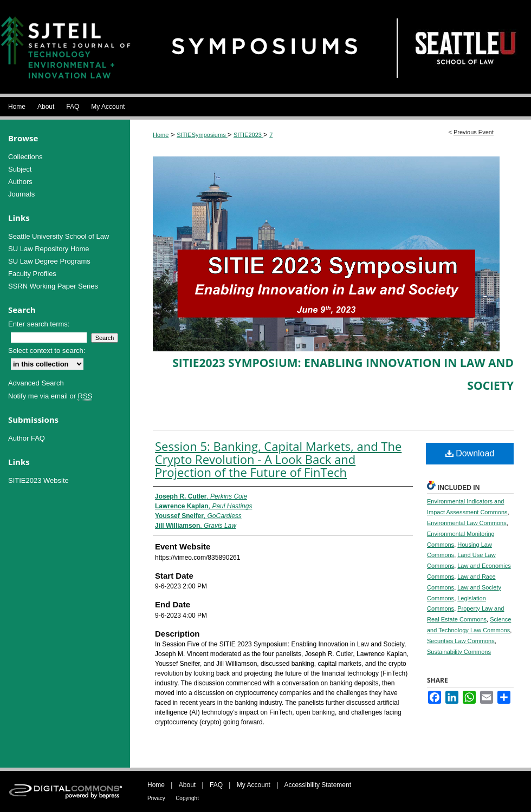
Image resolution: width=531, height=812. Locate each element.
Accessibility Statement (318, 785)
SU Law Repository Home (49, 249)
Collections (25, 157)
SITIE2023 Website (38, 480)
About (187, 785)
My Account (254, 785)
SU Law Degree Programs (49, 261)
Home (161, 135)
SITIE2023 (248, 135)
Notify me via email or (50, 396)
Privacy (156, 798)
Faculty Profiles (32, 274)
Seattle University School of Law (59, 236)
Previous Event (474, 132)
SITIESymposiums (202, 135)
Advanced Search (36, 383)
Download (470, 453)
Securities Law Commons (461, 641)
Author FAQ (27, 438)
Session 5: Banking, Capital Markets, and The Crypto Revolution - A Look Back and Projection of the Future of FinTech (278, 459)
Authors (20, 182)
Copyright (187, 798)
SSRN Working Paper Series (53, 286)
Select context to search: (47, 351)
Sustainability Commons (459, 652)
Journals (21, 194)
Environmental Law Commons (467, 523)
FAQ (216, 785)
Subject (20, 169)
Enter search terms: (39, 324)
